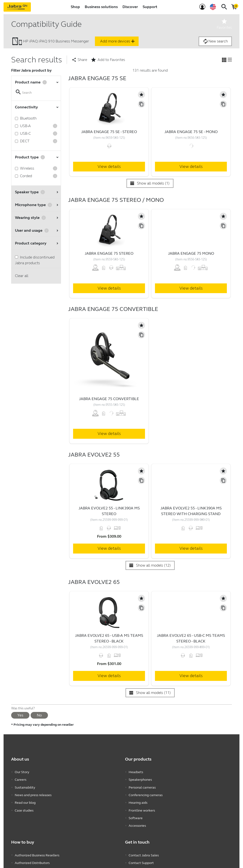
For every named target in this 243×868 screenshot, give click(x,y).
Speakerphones (140, 779)
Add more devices (118, 41)
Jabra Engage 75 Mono (191, 253)
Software (136, 815)
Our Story (22, 772)
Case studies (24, 807)
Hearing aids (138, 800)
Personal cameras (142, 786)
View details (109, 166)
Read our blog (25, 800)
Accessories (137, 822)
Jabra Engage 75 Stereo (109, 253)
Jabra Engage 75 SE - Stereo (109, 132)
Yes (20, 715)
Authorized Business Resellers (37, 851)
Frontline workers (142, 807)
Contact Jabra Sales (144, 851)
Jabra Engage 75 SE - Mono (191, 132)
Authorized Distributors (32, 858)
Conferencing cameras (146, 793)
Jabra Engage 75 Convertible (109, 399)
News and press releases (33, 793)
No (39, 715)
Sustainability (25, 786)
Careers (21, 779)
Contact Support (141, 858)
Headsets (136, 772)
